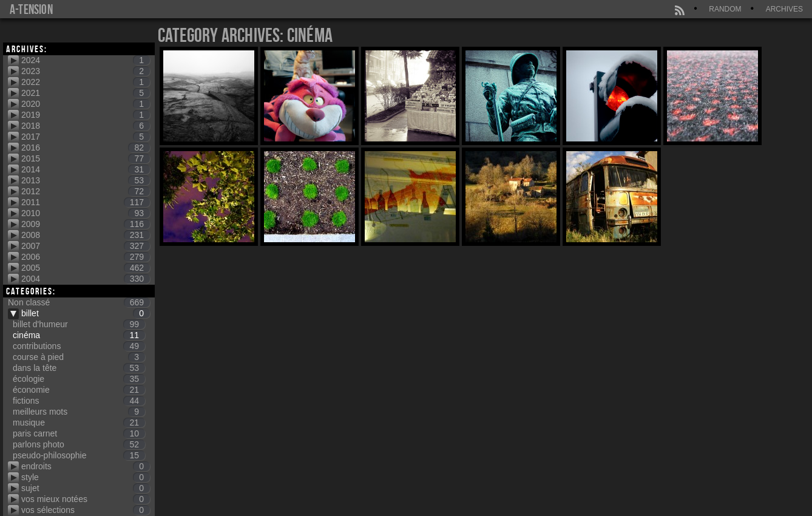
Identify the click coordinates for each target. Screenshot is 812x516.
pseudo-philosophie (79, 455)
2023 (86, 71)
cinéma (79, 335)
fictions (79, 401)
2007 (86, 246)
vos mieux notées (86, 499)
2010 (86, 213)
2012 (86, 191)
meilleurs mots (79, 412)
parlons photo (79, 444)
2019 (86, 115)
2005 (86, 268)
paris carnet (79, 433)
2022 (86, 82)
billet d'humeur (79, 324)
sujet (86, 488)
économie (79, 390)
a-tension (31, 9)
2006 (86, 257)
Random (725, 9)
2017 (86, 137)
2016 (86, 148)
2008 (86, 235)
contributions (79, 346)
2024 (86, 60)
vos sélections (86, 510)
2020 (86, 104)
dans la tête (79, 368)
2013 (86, 180)
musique (79, 423)
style (86, 477)
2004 (86, 279)
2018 (86, 126)
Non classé (79, 302)
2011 (86, 202)
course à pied (79, 357)
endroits (86, 466)
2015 (86, 158)
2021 (86, 93)
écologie (79, 379)
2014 (86, 169)
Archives (784, 9)
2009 (86, 224)
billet (86, 313)
